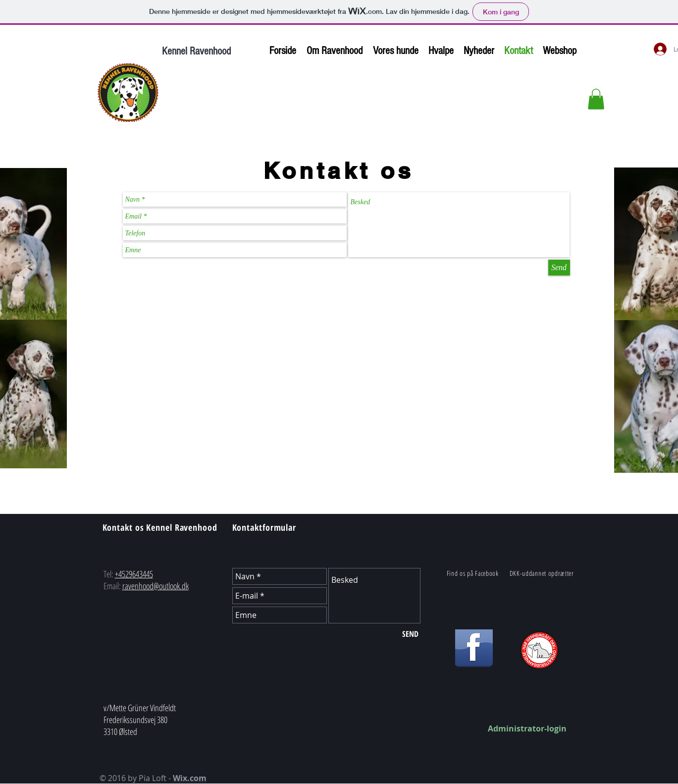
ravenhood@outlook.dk (156, 586)
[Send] (559, 268)
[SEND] (410, 634)
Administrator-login (527, 728)
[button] (596, 99)
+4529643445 (134, 574)
